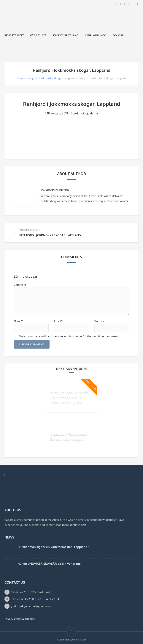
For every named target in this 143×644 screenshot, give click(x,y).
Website (100, 321)
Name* (18, 321)
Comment (20, 285)
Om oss (118, 35)
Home (19, 78)
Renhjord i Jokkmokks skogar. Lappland (51, 78)
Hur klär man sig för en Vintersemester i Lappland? (53, 547)
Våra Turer (38, 35)
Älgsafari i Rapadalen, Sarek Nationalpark (69, 436)
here (84, 525)
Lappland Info (96, 35)
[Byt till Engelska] (16, 53)
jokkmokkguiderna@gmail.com (31, 606)
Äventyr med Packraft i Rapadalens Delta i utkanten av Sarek (70, 397)
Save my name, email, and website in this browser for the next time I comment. (69, 336)
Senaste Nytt (14, 35)
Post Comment (32, 344)
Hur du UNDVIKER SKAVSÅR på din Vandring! (49, 564)
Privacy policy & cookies (20, 619)
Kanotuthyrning (66, 35)
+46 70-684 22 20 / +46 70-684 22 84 (35, 599)
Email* (58, 321)
